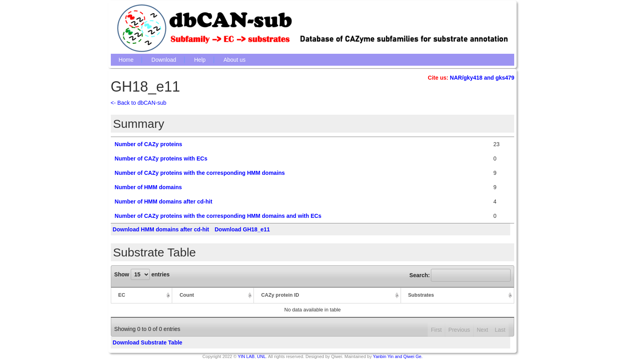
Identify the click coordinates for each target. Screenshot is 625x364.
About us (235, 60)
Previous (459, 330)
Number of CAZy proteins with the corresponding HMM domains (200, 173)
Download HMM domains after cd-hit (161, 229)
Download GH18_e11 (242, 229)
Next (483, 330)
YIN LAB (246, 356)
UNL (261, 356)
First (436, 330)
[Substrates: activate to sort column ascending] (458, 296)
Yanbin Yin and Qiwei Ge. (398, 356)
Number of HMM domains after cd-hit (164, 202)
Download (164, 60)
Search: (460, 275)
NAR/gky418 (466, 78)
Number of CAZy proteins (149, 144)
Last (500, 330)
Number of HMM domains (148, 187)
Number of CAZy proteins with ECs (161, 159)
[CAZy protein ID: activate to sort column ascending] (327, 296)
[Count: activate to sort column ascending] (213, 296)
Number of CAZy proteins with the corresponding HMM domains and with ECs (218, 216)
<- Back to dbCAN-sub (139, 103)
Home (126, 60)
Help (200, 60)
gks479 (505, 78)
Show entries (142, 274)
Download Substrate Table (148, 342)
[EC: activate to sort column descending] (142, 296)
